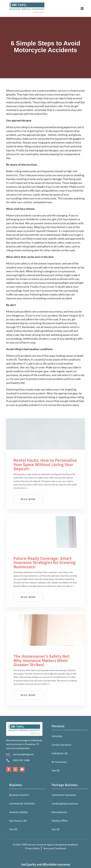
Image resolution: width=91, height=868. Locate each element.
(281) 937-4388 (21, 760)
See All (56, 770)
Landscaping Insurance (65, 803)
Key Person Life (18, 821)
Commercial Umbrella (22, 803)
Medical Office (60, 821)
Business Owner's (19, 795)
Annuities (57, 736)
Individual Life (60, 753)
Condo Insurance (61, 745)
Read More (28, 499)
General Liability (19, 812)
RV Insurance (59, 762)
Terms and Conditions (55, 848)
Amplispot (73, 845)
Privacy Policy (32, 848)
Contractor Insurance (64, 795)
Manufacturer (59, 812)
